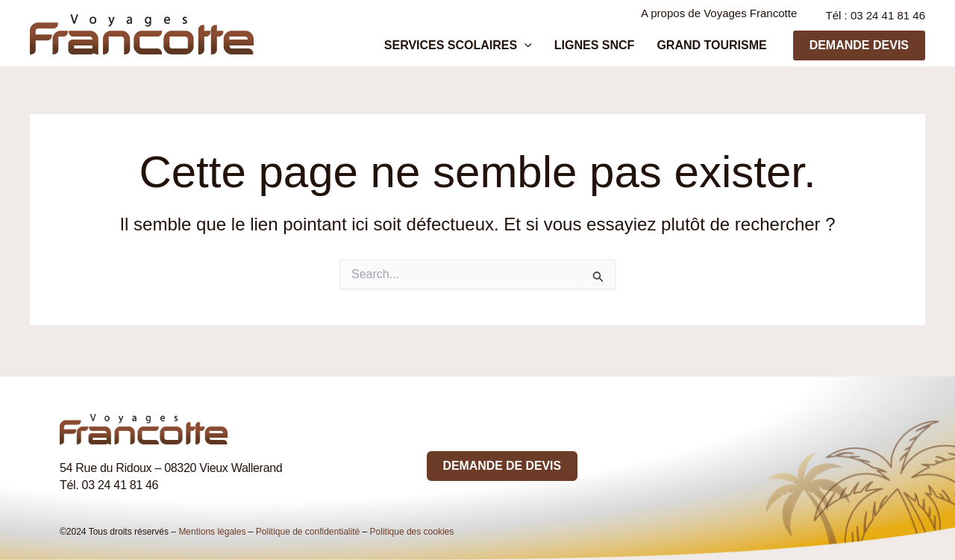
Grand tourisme (719, 49)
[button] (859, 49)
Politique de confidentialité (308, 532)
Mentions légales (212, 532)
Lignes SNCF (617, 49)
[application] (562, 49)
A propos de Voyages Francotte (721, 17)
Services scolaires (495, 49)
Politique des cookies (412, 532)
